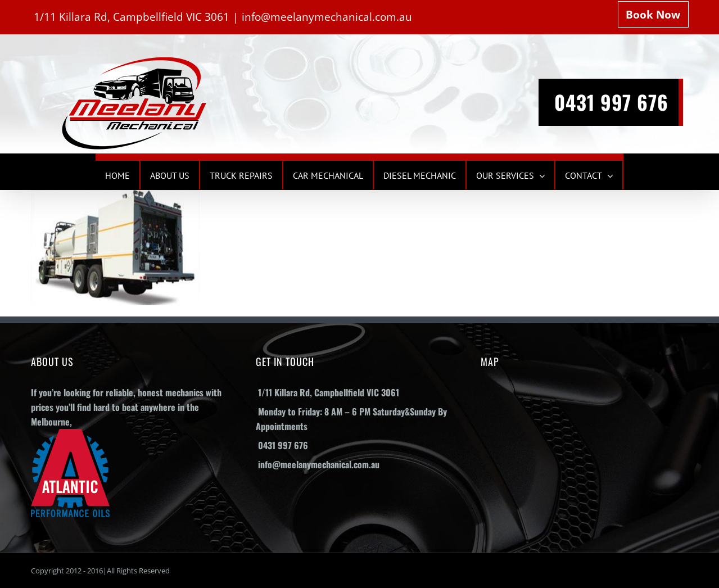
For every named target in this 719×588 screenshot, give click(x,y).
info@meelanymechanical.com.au (327, 17)
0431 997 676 (611, 102)
